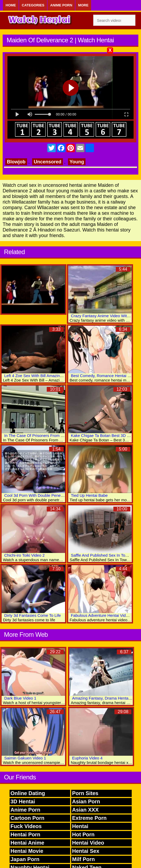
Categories (33, 5)
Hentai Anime (27, 843)
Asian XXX (86, 810)
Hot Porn (83, 834)
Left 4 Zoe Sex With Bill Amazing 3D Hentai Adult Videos (54, 376)
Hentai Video (88, 843)
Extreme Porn (89, 818)
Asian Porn (86, 801)
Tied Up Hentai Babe (89, 495)
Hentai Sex (86, 851)
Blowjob (16, 162)
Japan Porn (25, 859)
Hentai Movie (27, 851)
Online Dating (28, 793)
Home (11, 5)
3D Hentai (23, 801)
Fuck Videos (26, 826)
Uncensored (48, 162)
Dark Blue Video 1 (20, 698)
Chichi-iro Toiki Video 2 (24, 555)
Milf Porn (84, 859)
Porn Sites (85, 793)
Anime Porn (61, 5)
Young (77, 162)
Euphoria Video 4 (87, 758)
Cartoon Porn (28, 818)
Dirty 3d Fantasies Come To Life (33, 615)
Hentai (80, 826)
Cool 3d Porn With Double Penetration (38, 495)
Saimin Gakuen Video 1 (25, 758)
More (83, 5)
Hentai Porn (25, 834)
